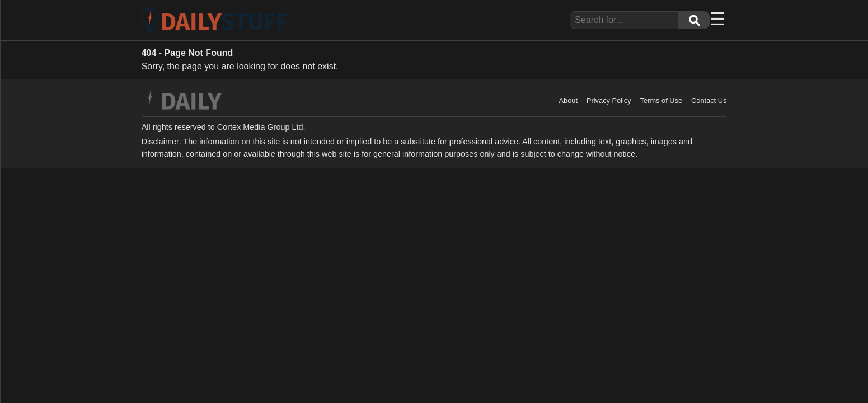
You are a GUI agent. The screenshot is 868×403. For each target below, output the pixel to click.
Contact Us (709, 100)
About (568, 100)
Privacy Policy (609, 100)
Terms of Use (661, 100)
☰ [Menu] (718, 19)
